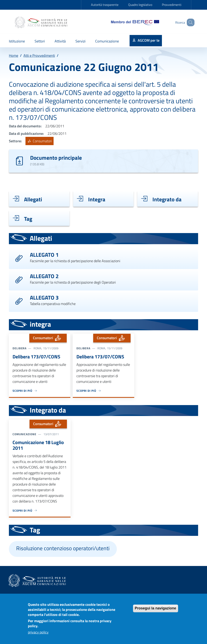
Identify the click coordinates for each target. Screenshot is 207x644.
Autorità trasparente (105, 5)
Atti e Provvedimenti (39, 55)
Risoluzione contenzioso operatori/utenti (63, 548)
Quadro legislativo (140, 5)
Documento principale (56, 158)
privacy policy (38, 635)
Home (14, 55)
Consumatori (39, 141)
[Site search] (190, 22)
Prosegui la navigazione (156, 611)
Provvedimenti (172, 5)
